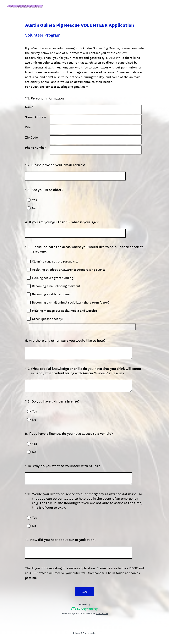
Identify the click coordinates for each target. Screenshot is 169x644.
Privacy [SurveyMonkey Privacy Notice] (77, 633)
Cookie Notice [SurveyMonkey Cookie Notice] (89, 633)
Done (84, 592)
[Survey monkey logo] (85, 608)
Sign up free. (102, 614)
